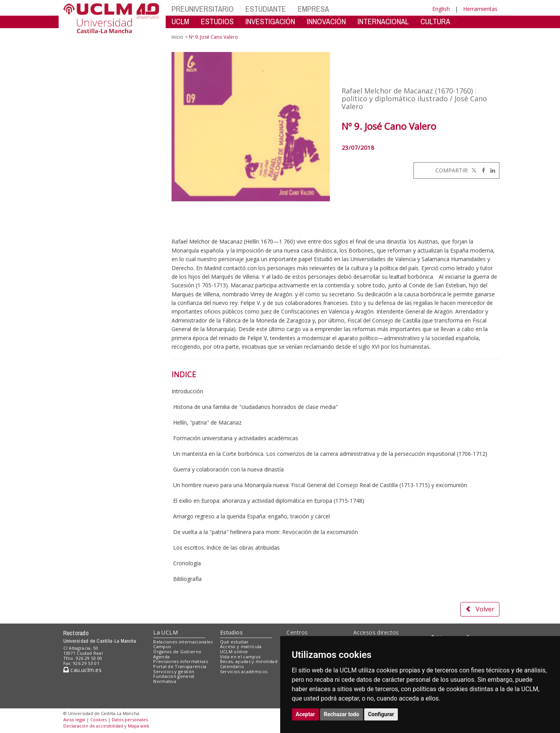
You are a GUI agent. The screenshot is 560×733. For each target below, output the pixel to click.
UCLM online (234, 651)
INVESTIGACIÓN (270, 21)
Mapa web (139, 726)
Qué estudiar (234, 642)
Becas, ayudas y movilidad (249, 661)
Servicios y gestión (174, 671)
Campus (162, 646)
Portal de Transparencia (180, 666)
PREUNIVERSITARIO (203, 9)
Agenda (161, 657)
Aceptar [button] (306, 714)
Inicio (177, 37)
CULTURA (435, 21)
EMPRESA (313, 9)
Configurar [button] (381, 714)
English (441, 9)
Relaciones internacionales (183, 642)
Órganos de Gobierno (177, 651)
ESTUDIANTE (266, 9)
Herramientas (480, 9)
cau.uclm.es (82, 670)
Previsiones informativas (181, 661)
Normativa (165, 681)
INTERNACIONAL (383, 21)
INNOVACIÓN (326, 21)
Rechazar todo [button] (342, 714)
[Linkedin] (491, 170)
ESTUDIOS (217, 21)
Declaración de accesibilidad (93, 726)
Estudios (231, 632)
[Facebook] (481, 170)
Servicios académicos (244, 671)
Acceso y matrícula (241, 646)
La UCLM (165, 632)
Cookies (98, 720)
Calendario (232, 666)
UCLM (180, 21)
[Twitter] (473, 170)
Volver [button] (480, 609)
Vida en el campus (240, 657)
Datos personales (130, 720)
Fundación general (174, 676)
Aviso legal (74, 720)
